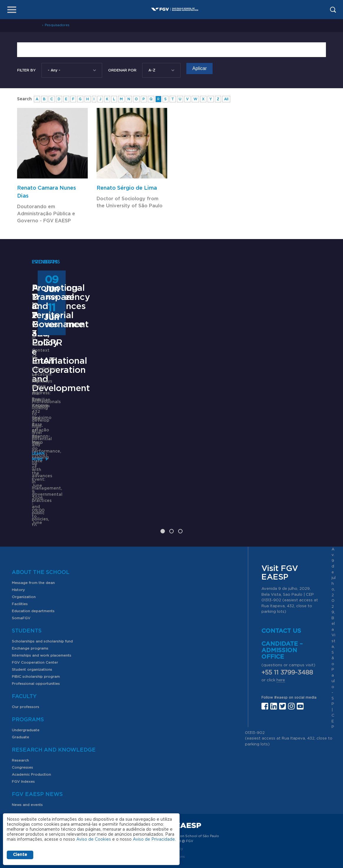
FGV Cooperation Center (35, 632)
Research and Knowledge (54, 720)
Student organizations (32, 639)
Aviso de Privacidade (154, 839)
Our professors (25, 676)
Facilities (20, 573)
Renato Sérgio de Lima (127, 188)
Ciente (20, 855)
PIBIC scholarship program (36, 646)
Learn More (44, 488)
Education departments (33, 580)
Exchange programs (30, 618)
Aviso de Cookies (94, 839)
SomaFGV (21, 587)
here (281, 650)
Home (35, 25)
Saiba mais (142, 455)
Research (20, 730)
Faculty (24, 666)
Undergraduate (26, 700)
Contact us (281, 600)
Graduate (20, 707)
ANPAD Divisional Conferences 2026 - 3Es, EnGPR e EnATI (171, 386)
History (18, 559)
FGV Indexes (23, 751)
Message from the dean (33, 552)
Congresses (22, 737)
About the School (41, 542)
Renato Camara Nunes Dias (47, 192)
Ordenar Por (122, 70)
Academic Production (31, 744)
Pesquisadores (57, 25)
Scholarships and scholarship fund (42, 611)
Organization (24, 566)
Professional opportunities (36, 653)
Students (27, 600)
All (226, 99)
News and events (27, 774)
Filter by (26, 70)
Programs (28, 689)
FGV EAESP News (37, 764)
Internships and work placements (42, 625)
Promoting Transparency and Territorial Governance (270, 386)
